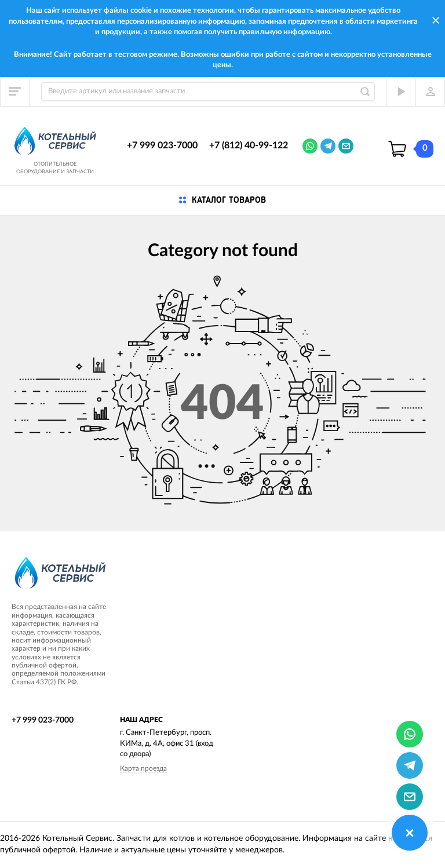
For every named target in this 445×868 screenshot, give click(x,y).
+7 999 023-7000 (162, 145)
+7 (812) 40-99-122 (249, 145)
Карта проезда (143, 768)
